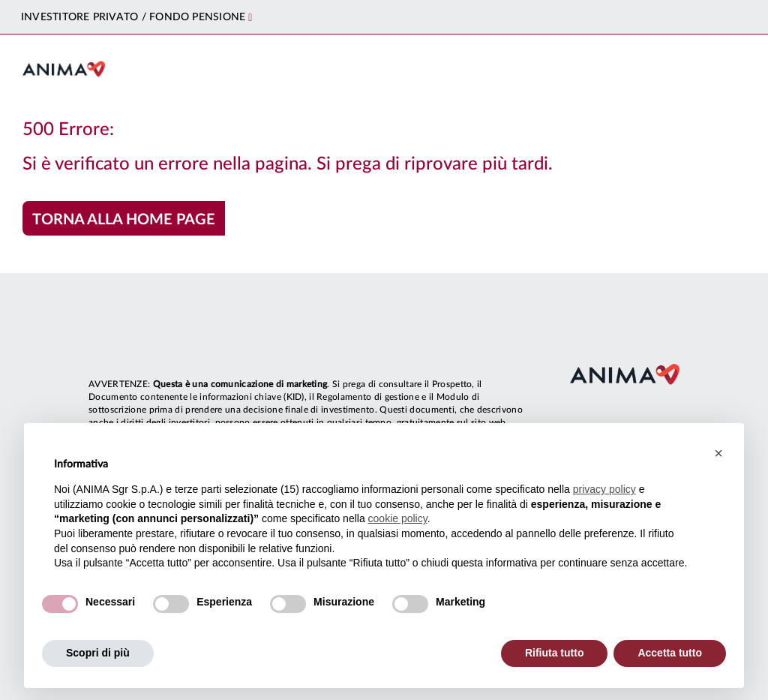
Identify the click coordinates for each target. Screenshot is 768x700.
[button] (718, 453)
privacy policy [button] (604, 489)
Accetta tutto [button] (670, 653)
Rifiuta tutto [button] (555, 653)
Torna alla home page (124, 220)
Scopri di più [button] (98, 653)
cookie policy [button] (398, 518)
